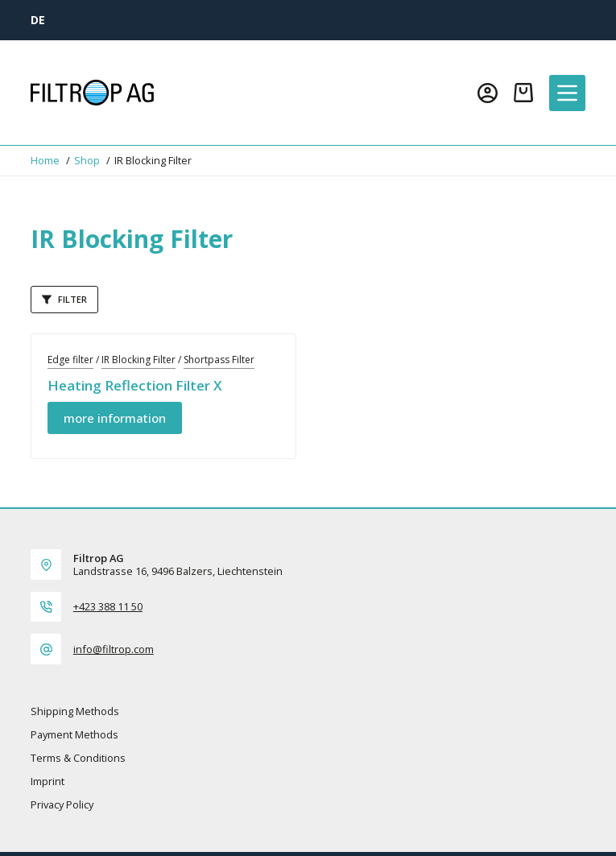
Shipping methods (75, 711)
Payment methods (74, 735)
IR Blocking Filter (138, 360)
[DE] (38, 20)
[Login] (488, 93)
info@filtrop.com (114, 649)
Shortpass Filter (219, 360)
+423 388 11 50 (108, 606)
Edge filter (70, 360)
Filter (64, 299)
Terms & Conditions (78, 758)
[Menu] (567, 93)
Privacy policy (62, 805)
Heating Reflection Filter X (135, 385)
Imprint (48, 782)
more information (115, 418)
